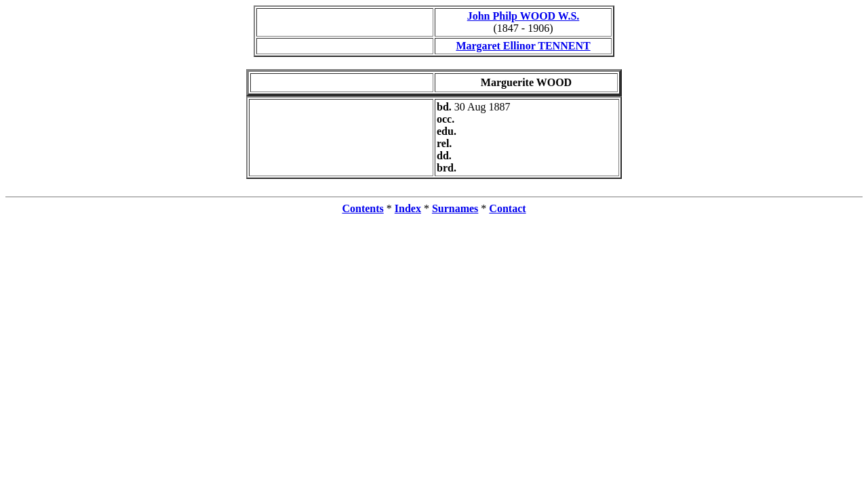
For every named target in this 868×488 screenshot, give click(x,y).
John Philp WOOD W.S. (524, 16)
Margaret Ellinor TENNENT (523, 46)
